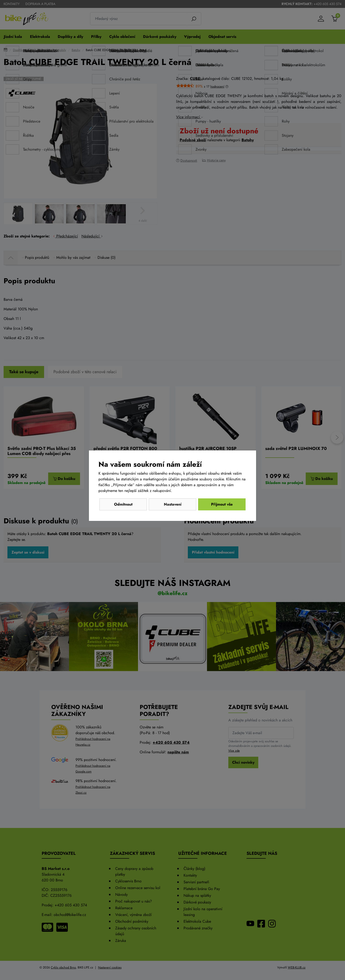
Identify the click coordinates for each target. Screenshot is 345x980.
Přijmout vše (222, 504)
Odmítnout (123, 504)
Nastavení (173, 504)
